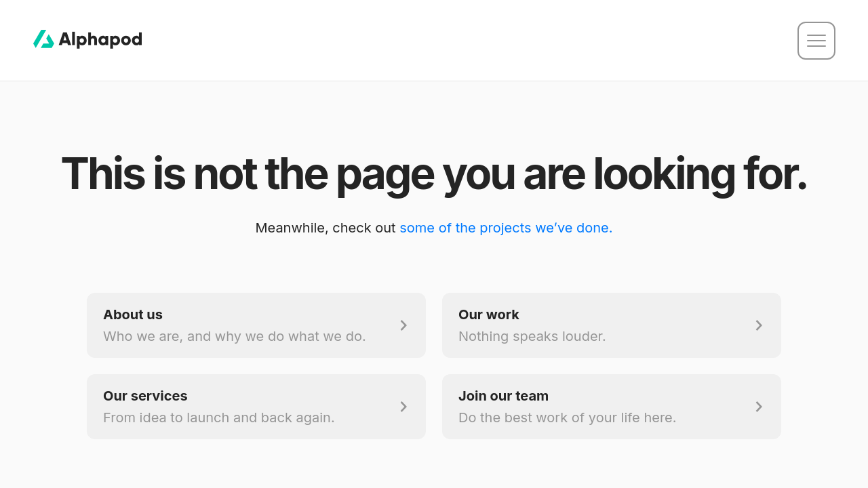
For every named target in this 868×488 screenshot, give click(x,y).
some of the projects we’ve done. (506, 228)
